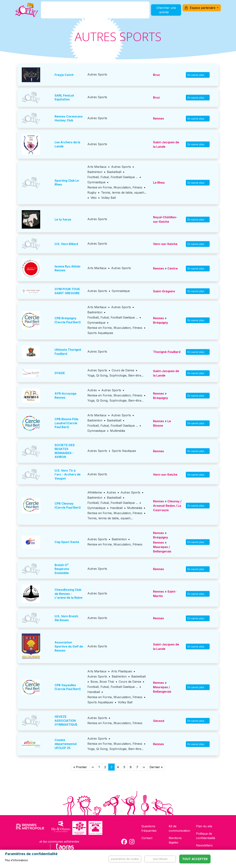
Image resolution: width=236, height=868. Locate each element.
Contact (147, 838)
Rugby (92, 192)
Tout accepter (195, 859)
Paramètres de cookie (125, 859)
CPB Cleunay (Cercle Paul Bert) (68, 505)
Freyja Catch (64, 75)
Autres (92, 390)
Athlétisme (95, 492)
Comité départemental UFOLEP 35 (66, 744)
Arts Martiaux (97, 167)
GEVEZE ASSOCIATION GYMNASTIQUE (66, 721)
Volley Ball (109, 198)
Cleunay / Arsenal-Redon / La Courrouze (167, 506)
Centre (173, 268)
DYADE (60, 373)
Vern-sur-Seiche (165, 244)
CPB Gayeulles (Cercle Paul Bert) (68, 687)
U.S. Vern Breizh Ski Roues (66, 618)
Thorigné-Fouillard (167, 352)
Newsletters (204, 845)
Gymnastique (96, 182)
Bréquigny (161, 323)
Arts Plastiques (122, 671)
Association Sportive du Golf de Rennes (69, 646)
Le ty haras (63, 219)
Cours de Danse (123, 370)
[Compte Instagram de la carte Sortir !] (132, 842)
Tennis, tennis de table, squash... (124, 192)
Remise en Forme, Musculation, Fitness (115, 187)
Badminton (95, 172)
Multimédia (118, 431)
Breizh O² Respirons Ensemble (62, 569)
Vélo (94, 198)
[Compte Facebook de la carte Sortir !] (124, 842)
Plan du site (204, 826)
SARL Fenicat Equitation (64, 97)
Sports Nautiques (124, 451)
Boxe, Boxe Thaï (102, 682)
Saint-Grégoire (164, 291)
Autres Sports (97, 74)
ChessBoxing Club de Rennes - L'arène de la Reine (68, 594)
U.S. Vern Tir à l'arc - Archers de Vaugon (68, 474)
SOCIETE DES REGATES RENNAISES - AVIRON (65, 451)
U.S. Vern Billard (66, 244)
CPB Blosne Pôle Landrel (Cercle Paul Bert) (66, 423)
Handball (116, 508)
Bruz (156, 75)
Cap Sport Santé (67, 542)
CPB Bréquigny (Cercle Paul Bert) (68, 320)
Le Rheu (159, 183)
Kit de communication (179, 828)
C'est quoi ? (59, 12)
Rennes (158, 118)
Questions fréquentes (149, 828)
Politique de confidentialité (206, 836)
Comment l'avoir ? (87, 12)
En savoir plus (198, 75)
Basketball (114, 172)
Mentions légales (175, 840)
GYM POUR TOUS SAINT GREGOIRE (67, 291)
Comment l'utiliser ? (122, 12)
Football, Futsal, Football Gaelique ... (113, 177)
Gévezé (159, 721)
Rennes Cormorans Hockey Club (69, 118)
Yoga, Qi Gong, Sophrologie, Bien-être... (115, 375)
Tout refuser (160, 859)
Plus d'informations (17, 860)
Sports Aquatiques (100, 333)
